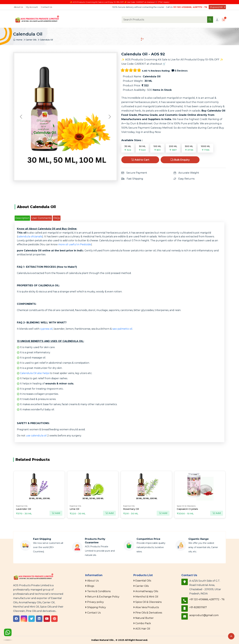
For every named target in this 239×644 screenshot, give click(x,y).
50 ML (142, 148)
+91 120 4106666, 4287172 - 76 (190, 7)
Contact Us (46, 7)
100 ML (157, 148)
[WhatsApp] (8, 633)
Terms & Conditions (99, 591)
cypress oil (46, 329)
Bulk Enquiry (180, 160)
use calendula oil (36, 436)
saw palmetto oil (122, 329)
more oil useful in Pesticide (75, 244)
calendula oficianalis (30, 237)
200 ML (173, 148)
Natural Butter (144, 618)
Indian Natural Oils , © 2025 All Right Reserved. (120, 640)
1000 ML (205, 148)
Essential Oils (143, 581)
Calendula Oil (46, 40)
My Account (32, 7)
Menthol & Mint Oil (147, 597)
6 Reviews (180, 71)
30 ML (128, 148)
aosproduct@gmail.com (204, 615)
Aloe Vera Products (147, 607)
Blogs (91, 586)
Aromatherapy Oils (147, 591)
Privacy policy (95, 602)
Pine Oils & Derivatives (149, 613)
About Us (18, 7)
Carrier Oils (31, 40)
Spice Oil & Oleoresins (148, 602)
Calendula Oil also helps (35, 373)
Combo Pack (143, 623)
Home (18, 40)
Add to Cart (140, 160)
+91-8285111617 (198, 607)
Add (56, 513)
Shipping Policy (97, 607)
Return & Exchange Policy (103, 597)
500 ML (189, 148)
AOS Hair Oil (143, 629)
